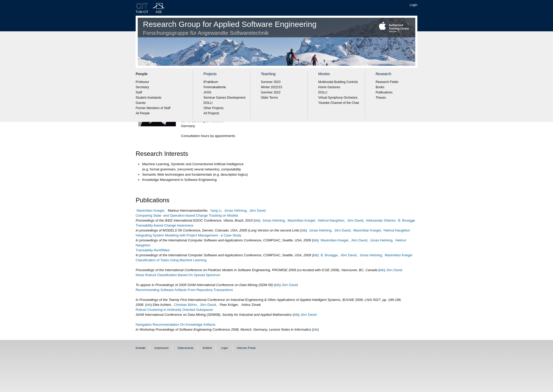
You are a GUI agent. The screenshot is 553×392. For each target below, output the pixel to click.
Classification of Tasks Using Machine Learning (171, 260)
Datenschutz (186, 348)
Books (380, 87)
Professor (142, 82)
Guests (141, 103)
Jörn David (257, 210)
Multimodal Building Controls (338, 82)
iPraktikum (211, 82)
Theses (381, 98)
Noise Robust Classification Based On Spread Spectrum (178, 275)
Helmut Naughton (331, 220)
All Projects (211, 113)
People (142, 74)
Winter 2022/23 (271, 87)
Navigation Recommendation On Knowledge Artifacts (176, 325)
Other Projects (214, 108)
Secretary (142, 87)
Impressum (161, 348)
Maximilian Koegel (151, 210)
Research (383, 74)
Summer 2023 (271, 82)
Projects (210, 74)
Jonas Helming (235, 210)
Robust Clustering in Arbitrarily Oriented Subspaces (174, 310)
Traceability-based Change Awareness (165, 225)
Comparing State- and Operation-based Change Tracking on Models (187, 215)
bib (257, 220)
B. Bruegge (407, 220)
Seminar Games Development (224, 98)
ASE (159, 12)
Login (414, 5)
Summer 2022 (271, 92)
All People (143, 113)
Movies (324, 74)
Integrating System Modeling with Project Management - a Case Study (188, 235)
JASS (207, 92)
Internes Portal (246, 348)
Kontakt (140, 348)
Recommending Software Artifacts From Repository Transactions (184, 290)
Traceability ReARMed (153, 250)
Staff (139, 92)
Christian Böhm (185, 305)
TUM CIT (142, 12)
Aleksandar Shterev (381, 220)
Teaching (268, 74)
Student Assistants (149, 98)
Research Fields (387, 82)
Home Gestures (329, 87)
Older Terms (269, 98)
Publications (384, 92)
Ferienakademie (215, 87)
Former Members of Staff (153, 108)
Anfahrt (207, 348)
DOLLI (208, 103)
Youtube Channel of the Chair (339, 103)
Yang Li (216, 210)
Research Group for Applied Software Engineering (230, 28)
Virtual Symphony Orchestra (338, 98)
